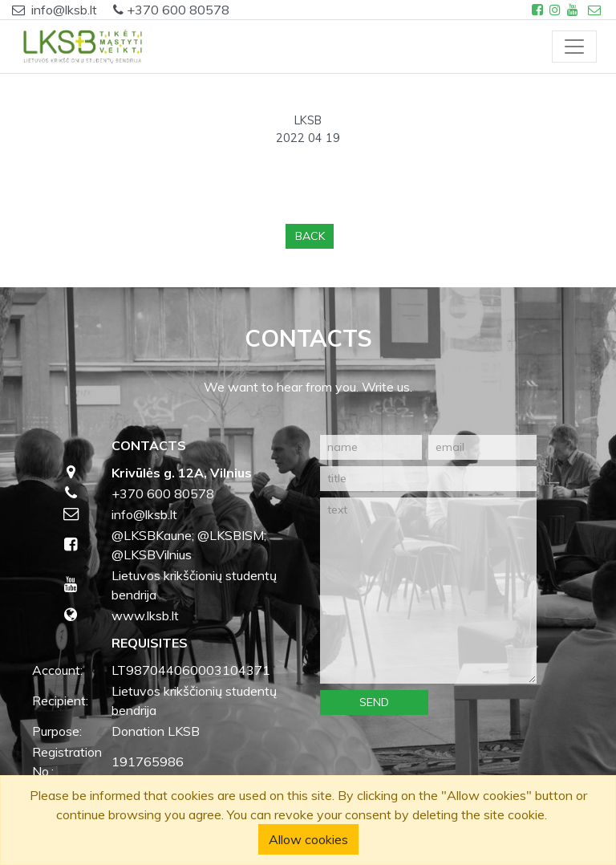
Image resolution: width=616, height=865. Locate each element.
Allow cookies (308, 839)
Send (374, 702)
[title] (428, 479)
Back (310, 236)
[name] (371, 447)
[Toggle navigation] (574, 47)
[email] (482, 447)
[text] (428, 591)
